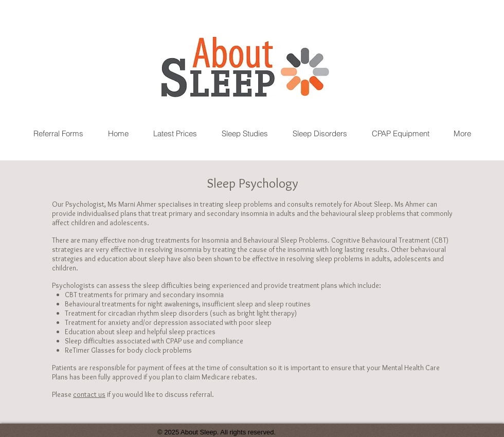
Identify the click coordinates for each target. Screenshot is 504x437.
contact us (89, 394)
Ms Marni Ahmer (132, 204)
